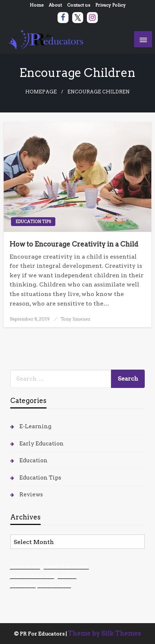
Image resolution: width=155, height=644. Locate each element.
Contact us (79, 5)
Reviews (31, 495)
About (55, 5)
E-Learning (35, 426)
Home (37, 5)
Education (34, 460)
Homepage (41, 92)
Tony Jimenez (75, 319)
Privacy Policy (110, 5)
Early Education (42, 444)
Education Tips (33, 222)
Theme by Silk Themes (104, 633)
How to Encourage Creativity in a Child (74, 244)
